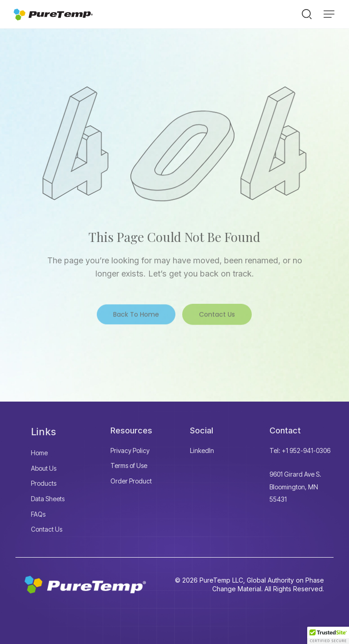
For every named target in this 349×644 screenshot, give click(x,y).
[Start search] (307, 14)
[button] (329, 14)
